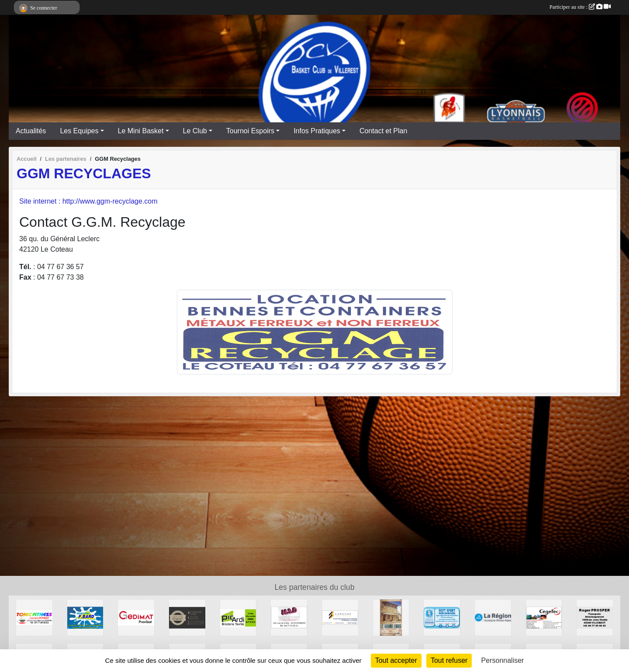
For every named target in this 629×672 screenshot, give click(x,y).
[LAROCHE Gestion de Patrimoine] (340, 617)
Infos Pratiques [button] (317, 131)
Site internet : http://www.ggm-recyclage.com (88, 201)
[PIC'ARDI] (238, 617)
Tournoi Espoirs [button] (250, 131)
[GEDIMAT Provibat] (136, 617)
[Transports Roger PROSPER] (595, 617)
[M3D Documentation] (289, 617)
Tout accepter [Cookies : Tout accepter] (396, 660)
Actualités (31, 131)
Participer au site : (580, 7)
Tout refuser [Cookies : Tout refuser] (449, 660)
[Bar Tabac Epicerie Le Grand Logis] (391, 617)
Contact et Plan (383, 131)
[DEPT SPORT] (442, 617)
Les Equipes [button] (79, 131)
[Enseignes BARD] (85, 617)
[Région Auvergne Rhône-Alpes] (493, 617)
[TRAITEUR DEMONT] (187, 617)
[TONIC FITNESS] (34, 617)
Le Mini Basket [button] (141, 131)
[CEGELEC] (544, 617)
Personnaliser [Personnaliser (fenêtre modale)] (503, 660)
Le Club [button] (195, 131)
